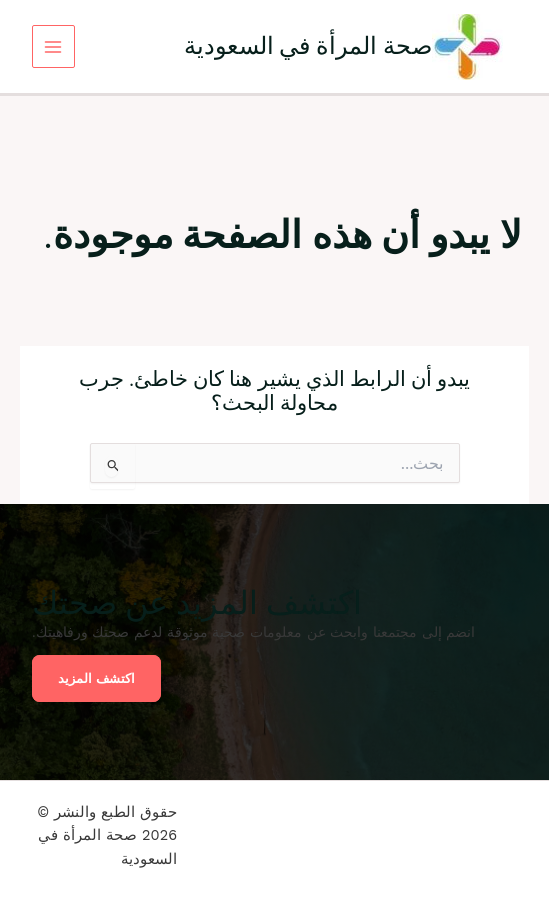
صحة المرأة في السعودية (308, 45)
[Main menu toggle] (53, 46)
